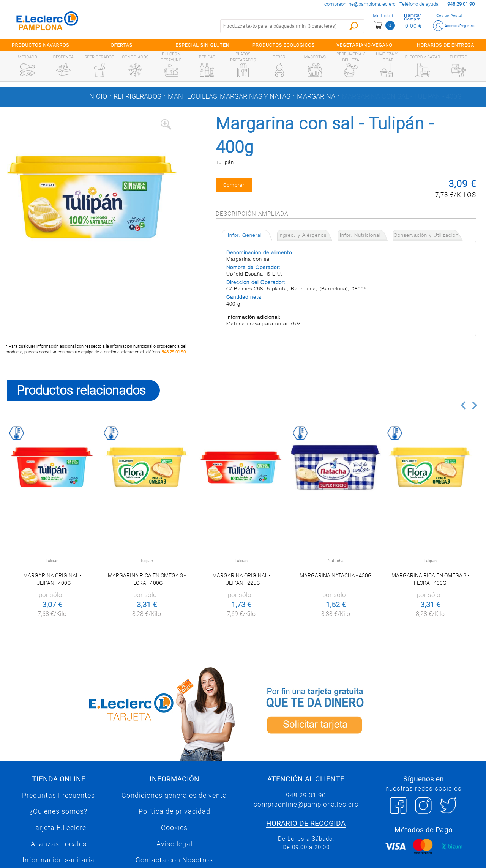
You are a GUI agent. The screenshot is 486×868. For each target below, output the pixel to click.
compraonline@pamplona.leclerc (360, 4)
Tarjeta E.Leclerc (59, 828)
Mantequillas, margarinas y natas (229, 96)
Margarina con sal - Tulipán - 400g (402, 96)
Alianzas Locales (59, 844)
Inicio (97, 96)
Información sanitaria (58, 860)
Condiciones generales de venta (174, 796)
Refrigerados (137, 96)
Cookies (174, 828)
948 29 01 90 (174, 352)
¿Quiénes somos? (58, 811)
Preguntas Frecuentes (58, 796)
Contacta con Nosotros (174, 860)
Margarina (316, 96)
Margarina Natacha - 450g (336, 575)
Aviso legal (174, 844)
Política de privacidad (174, 811)
